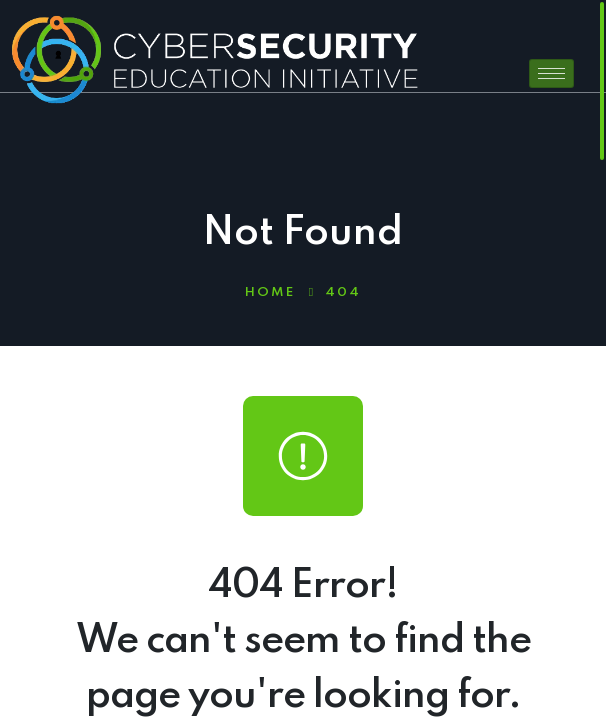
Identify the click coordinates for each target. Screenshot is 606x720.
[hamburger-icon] (551, 73)
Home (270, 292)
